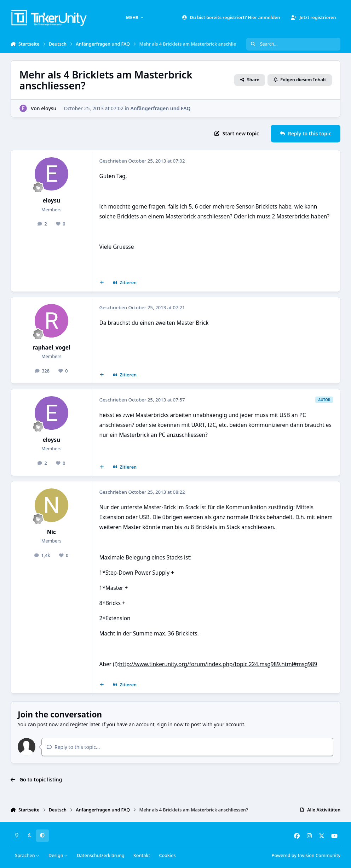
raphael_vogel (51, 348)
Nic (51, 532)
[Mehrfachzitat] (102, 283)
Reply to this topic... (73, 747)
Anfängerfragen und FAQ (160, 108)
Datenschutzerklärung (100, 855)
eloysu (49, 108)
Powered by (306, 855)
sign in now (170, 724)
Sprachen (27, 855)
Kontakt (142, 855)
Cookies (167, 855)
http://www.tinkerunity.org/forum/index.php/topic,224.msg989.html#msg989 (218, 664)
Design (58, 855)
